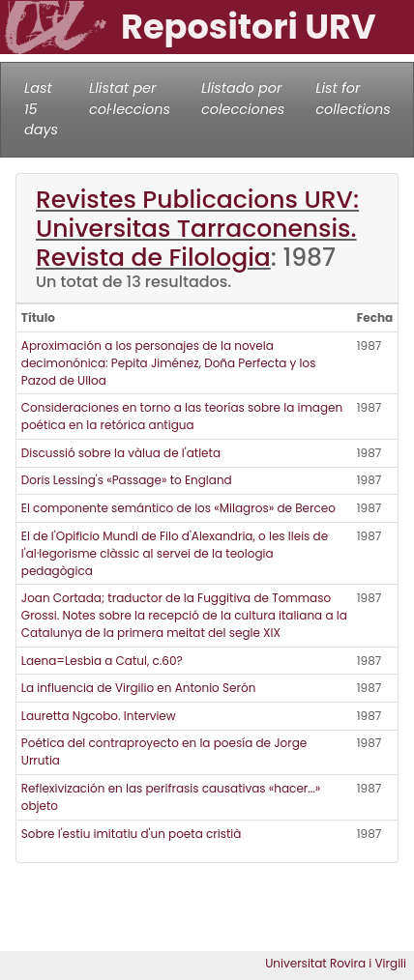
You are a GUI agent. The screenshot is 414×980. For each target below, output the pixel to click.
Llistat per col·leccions (130, 99)
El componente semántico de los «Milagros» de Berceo (178, 508)
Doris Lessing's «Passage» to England (127, 480)
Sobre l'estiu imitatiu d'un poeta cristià (132, 834)
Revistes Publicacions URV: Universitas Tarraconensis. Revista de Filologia (197, 229)
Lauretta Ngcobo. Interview (99, 716)
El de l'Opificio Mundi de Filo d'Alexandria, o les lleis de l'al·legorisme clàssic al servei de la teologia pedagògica (175, 553)
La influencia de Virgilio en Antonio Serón (139, 688)
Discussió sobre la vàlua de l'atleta (121, 453)
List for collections (353, 99)
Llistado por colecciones (243, 99)
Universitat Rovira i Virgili (336, 963)
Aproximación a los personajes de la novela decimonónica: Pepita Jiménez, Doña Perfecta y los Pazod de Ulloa (169, 363)
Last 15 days (41, 109)
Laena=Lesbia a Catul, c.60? (102, 661)
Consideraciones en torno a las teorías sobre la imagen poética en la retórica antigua (182, 416)
